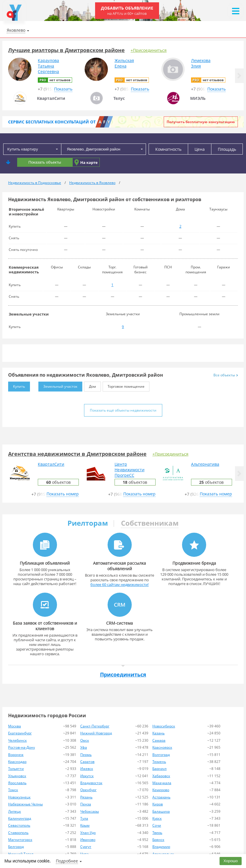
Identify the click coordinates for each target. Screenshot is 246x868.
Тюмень (159, 762)
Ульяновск (17, 776)
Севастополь (19, 825)
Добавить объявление (127, 11)
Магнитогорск (20, 840)
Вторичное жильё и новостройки (26, 212)
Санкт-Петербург (95, 726)
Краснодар (17, 762)
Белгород (16, 847)
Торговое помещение (124, 385)
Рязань (86, 797)
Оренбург (88, 790)
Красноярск (162, 747)
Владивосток (91, 783)
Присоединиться (123, 674)
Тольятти (16, 769)
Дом (90, 385)
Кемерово (161, 790)
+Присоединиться (149, 50)
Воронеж (16, 755)
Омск (85, 740)
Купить (17, 385)
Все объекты (226, 375)
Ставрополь (18, 833)
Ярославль (17, 783)
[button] (239, 76)
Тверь (157, 833)
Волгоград (161, 755)
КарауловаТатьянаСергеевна (48, 66)
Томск (13, 790)
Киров (158, 804)
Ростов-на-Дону (22, 747)
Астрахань (161, 797)
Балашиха (161, 811)
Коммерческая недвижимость (24, 270)
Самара (159, 740)
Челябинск (17, 740)
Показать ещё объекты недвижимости (123, 410)
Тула (84, 818)
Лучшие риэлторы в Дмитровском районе (66, 50)
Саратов (87, 762)
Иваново (88, 840)
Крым (85, 825)
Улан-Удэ (88, 833)
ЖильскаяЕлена (124, 63)
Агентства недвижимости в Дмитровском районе (77, 454)
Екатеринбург (20, 733)
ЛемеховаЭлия (201, 63)
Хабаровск (161, 776)
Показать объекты (45, 162)
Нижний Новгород (96, 733)
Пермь (86, 755)
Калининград (20, 818)
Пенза (86, 804)
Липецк (15, 811)
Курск (157, 818)
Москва (15, 726)
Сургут (86, 847)
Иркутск (87, 776)
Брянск (158, 840)
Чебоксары (90, 811)
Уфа (84, 747)
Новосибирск (164, 726)
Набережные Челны (25, 804)
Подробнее (67, 861)
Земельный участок (58, 385)
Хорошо (231, 861)
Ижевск (87, 769)
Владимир (161, 847)
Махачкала (162, 783)
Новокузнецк (19, 797)
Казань (158, 733)
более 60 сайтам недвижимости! (120, 584)
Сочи (157, 825)
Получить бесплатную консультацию (201, 122)
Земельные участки (29, 314)
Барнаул (159, 769)
